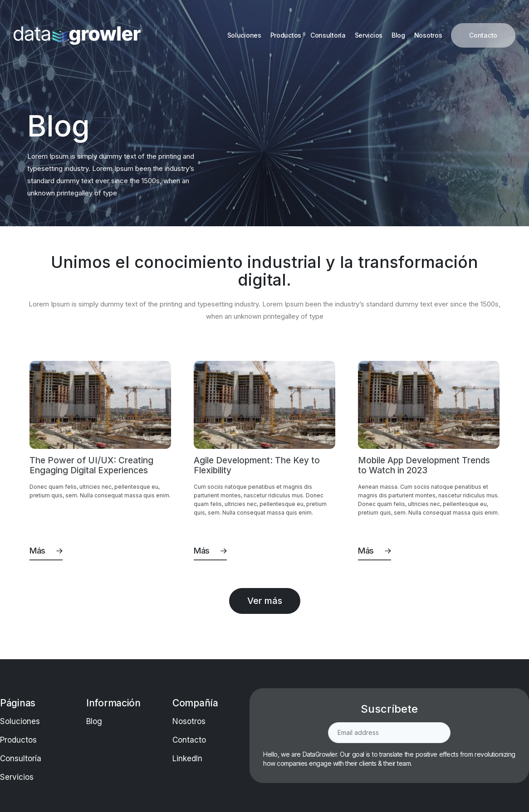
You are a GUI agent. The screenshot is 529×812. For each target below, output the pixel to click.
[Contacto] (483, 35)
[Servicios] (369, 36)
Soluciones (20, 721)
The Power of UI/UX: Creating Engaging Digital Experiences (91, 465)
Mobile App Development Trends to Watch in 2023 (424, 465)
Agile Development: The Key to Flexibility (257, 465)
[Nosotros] (428, 36)
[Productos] (286, 36)
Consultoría (21, 759)
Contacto (189, 740)
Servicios (17, 777)
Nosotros (189, 721)
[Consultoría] (328, 36)
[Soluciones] (244, 36)
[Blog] (398, 36)
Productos (18, 740)
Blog (94, 721)
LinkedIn (187, 759)
